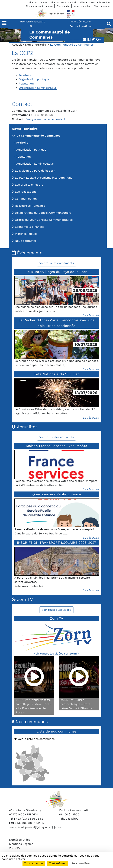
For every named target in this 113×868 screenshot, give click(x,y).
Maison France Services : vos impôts (57, 446)
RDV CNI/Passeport (32, 22)
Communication (26, 199)
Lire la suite (91, 315)
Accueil (17, 45)
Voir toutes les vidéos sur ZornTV (56, 654)
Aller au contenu (38, 2)
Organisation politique (31, 150)
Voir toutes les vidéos (56, 610)
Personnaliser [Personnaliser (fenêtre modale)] (81, 863)
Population (23, 157)
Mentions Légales (21, 844)
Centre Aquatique (80, 26)
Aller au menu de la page (39, 6)
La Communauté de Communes (38, 136)
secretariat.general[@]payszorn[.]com (35, 827)
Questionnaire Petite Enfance (57, 494)
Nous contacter (82, 6)
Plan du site (63, 6)
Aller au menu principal (63, 2)
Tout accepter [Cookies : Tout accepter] (34, 863)
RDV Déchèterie (81, 22)
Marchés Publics (26, 234)
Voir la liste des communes (34, 739)
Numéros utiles (20, 840)
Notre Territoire (36, 45)
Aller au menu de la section (95, 2)
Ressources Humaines (30, 206)
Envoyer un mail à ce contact (45, 119)
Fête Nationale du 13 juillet (57, 374)
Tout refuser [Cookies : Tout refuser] (57, 863)
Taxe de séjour (102, 6)
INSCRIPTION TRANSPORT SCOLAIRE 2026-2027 (57, 543)
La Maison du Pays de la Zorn (35, 171)
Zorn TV (15, 848)
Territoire (22, 143)
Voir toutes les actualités (56, 437)
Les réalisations (26, 192)
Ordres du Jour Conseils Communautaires (44, 220)
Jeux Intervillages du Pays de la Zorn (57, 272)
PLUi (32, 26)
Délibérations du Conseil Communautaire (43, 213)
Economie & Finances (30, 227)
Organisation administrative (35, 164)
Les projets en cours (29, 185)
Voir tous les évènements (57, 263)
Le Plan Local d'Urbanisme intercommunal (44, 178)
